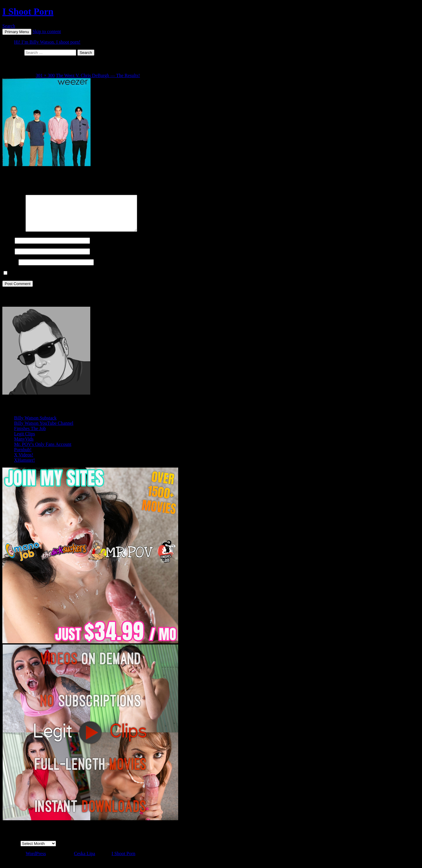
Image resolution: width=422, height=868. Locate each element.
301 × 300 (45, 75)
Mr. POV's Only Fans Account (43, 451)
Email (8, 258)
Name (8, 247)
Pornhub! (23, 457)
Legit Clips (25, 441)
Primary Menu (17, 32)
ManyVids (24, 446)
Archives (11, 850)
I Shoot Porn (28, 11)
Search (9, 26)
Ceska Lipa (84, 861)
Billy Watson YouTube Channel (44, 430)
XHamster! (24, 467)
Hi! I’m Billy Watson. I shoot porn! (47, 42)
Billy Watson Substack (35, 425)
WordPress (36, 861)
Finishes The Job (30, 435)
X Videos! (24, 462)
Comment (13, 237)
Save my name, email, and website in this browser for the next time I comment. (84, 280)
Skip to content (47, 31)
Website (10, 269)
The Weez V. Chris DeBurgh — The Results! (98, 75)
